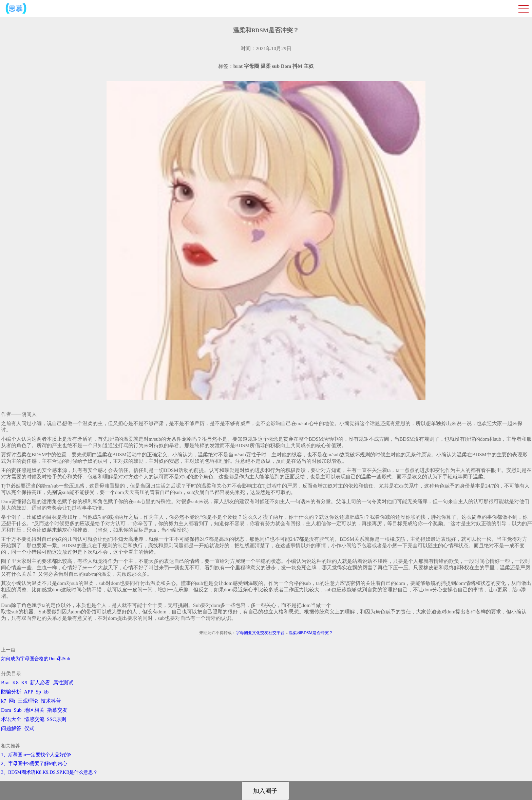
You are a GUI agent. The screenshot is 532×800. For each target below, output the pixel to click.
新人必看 (40, 683)
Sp (38, 692)
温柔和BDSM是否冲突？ (311, 633)
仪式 (29, 728)
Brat (5, 683)
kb (46, 692)
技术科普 (51, 701)
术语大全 (11, 719)
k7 (4, 701)
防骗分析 (11, 692)
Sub (18, 710)
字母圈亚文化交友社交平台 (260, 633)
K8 (15, 683)
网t (12, 701)
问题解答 (11, 728)
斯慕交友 (57, 710)
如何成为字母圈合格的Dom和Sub (36, 659)
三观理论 (28, 701)
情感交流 (34, 719)
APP (29, 692)
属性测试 (63, 683)
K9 (24, 683)
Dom (6, 710)
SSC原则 (56, 719)
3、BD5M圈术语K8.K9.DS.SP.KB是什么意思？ (49, 772)
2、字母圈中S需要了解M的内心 (34, 764)
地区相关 (34, 710)
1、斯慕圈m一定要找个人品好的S (36, 755)
